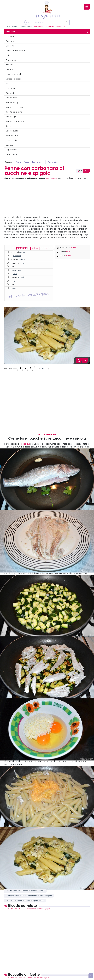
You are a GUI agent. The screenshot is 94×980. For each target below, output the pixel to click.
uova (15, 274)
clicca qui (25, 444)
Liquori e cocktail (13, 74)
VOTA (86, 171)
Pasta (29, 26)
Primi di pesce (38, 162)
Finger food (11, 60)
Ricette (14, 26)
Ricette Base (12, 98)
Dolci (8, 55)
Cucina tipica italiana (15, 51)
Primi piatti (22, 26)
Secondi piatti (12, 136)
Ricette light (11, 117)
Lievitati (9, 69)
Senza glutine (12, 140)
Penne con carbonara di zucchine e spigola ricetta (26, 901)
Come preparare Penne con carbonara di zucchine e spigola (29, 896)
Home (8, 26)
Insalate (9, 65)
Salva (41, 368)
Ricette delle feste (14, 112)
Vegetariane (12, 150)
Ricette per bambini (15, 121)
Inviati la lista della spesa (29, 295)
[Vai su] (91, 976)
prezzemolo (16, 270)
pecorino (22, 277)
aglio (23, 263)
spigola (22, 259)
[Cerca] (44, 22)
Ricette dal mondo (14, 107)
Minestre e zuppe (14, 79)
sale (13, 281)
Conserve (10, 41)
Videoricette (11, 154)
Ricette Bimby (12, 102)
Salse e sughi (12, 131)
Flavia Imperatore (52, 178)
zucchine (17, 256)
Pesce (9, 84)
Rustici (9, 126)
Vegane (9, 145)
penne (22, 252)
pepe (14, 288)
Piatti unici (10, 88)
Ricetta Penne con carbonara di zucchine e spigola (26, 891)
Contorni (10, 46)
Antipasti (10, 36)
